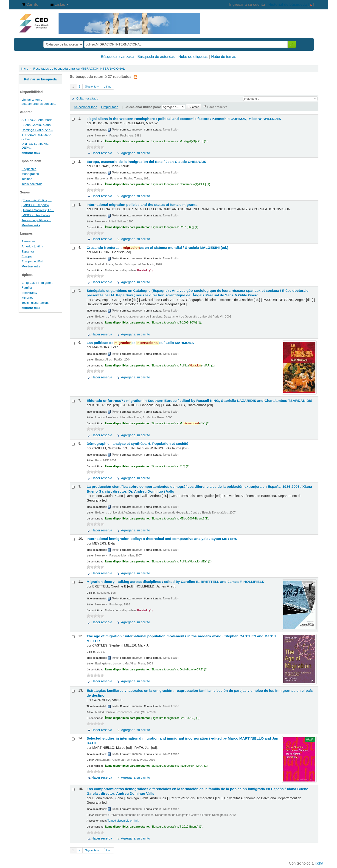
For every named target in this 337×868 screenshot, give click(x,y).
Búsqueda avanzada (118, 57)
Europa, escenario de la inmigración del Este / (146, 162)
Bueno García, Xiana (36, 125)
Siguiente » (92, 87)
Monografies (30, 174)
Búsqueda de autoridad (156, 57)
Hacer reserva (102, 153)
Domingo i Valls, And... (37, 130)
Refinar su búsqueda (40, 79)
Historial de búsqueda (288, 4)
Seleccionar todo (86, 107)
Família (27, 288)
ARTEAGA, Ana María (37, 120)
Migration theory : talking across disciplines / (176, 582)
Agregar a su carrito (135, 153)
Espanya (28, 251)
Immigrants (29, 293)
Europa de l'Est (32, 261)
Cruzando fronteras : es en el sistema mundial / (157, 248)
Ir (292, 44)
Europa (27, 256)
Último (107, 87)
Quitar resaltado (87, 98)
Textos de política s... (36, 220)
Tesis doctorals (32, 184)
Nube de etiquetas (193, 57)
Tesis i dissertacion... (36, 303)
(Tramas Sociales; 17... (38, 210)
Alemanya (29, 241)
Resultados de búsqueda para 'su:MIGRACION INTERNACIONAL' (79, 69)
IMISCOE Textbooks (36, 215)
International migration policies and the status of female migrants (142, 205)
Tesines (27, 179)
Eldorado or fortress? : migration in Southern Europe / (199, 401)
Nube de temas (224, 57)
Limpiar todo (110, 107)
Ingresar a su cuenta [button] (247, 4)
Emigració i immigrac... (37, 283)
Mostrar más (31, 153)
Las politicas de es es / (140, 343)
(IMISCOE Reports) (35, 205)
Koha (319, 863)
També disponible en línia (123, 821)
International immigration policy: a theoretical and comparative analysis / (162, 539)
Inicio (25, 69)
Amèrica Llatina (32, 246)
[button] (30, 5)
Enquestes (29, 169)
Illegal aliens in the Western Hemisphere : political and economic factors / (184, 119)
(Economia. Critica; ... (37, 200)
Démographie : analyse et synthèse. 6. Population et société (137, 444)
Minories (28, 298)
